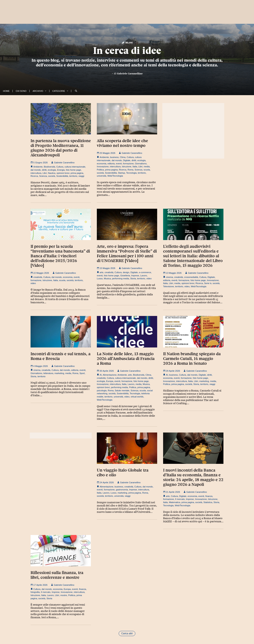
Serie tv (208, 283)
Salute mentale (122, 390)
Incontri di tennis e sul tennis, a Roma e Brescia (61, 356)
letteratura (48, 373)
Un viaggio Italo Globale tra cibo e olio (123, 473)
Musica (107, 278)
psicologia (102, 390)
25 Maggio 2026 (106, 153)
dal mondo (36, 170)
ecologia (52, 170)
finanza (209, 496)
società (52, 176)
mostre (64, 595)
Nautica (51, 173)
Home (6, 91)
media (147, 167)
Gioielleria (125, 276)
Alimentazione (110, 375)
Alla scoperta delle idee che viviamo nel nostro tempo (122, 143)
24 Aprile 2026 (105, 482)
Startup (121, 173)
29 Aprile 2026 (172, 371)
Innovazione (103, 167)
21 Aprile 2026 (172, 492)
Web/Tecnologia (115, 176)
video (33, 283)
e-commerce (145, 272)
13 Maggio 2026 (172, 273)
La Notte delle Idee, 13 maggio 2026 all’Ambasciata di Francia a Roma (126, 359)
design (126, 272)
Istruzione (127, 167)
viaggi (81, 176)
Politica (100, 170)
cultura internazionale (75, 167)
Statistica (208, 502)
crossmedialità (191, 277)
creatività (38, 277)
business (114, 157)
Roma (130, 170)
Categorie (59, 91)
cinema (169, 277)
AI (101, 375)
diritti (44, 170)
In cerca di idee (127, 51)
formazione (128, 164)
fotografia (35, 592)
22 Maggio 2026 (40, 273)
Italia (135, 167)
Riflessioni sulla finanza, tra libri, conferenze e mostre (57, 575)
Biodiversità (50, 167)
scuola (147, 170)
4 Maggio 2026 (39, 366)
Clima (123, 157)
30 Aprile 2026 (105, 371)
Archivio (38, 91)
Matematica (175, 502)
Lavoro (144, 276)
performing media (120, 278)
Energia (61, 170)
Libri (45, 173)
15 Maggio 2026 (106, 268)
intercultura (36, 173)
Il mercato (180, 499)
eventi (119, 164)
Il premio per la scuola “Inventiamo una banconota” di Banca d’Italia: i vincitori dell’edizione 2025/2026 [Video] (60, 256)
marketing (59, 373)
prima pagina (77, 173)
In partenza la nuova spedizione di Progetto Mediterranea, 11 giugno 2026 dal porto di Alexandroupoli (61, 148)
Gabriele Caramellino (130, 74)
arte (102, 272)
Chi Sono (21, 91)
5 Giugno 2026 (39, 163)
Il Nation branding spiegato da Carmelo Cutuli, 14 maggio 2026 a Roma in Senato (192, 359)
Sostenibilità (62, 176)
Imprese (135, 276)
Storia (133, 278)
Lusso (100, 278)
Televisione (168, 286)
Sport (82, 373)
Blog (127, 42)
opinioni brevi (63, 173)
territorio (73, 176)
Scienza (43, 176)
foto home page (73, 170)
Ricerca (34, 176)
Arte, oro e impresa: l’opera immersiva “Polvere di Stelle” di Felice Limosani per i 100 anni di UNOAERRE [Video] (127, 254)
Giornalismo (141, 164)
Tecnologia (131, 173)
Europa (110, 381)
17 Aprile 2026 (39, 585)
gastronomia (122, 490)
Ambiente (38, 167)
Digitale (127, 160)
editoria (111, 164)
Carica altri (127, 633)
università (102, 176)
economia (102, 164)
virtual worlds (137, 397)
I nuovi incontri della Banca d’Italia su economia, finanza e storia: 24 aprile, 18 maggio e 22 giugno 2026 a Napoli (193, 477)
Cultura (60, 167)
